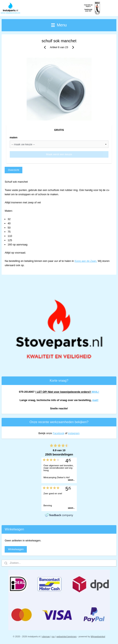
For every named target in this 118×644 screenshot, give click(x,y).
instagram (74, 433)
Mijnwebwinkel (98, 636)
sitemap (46, 636)
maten (14, 137)
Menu (59, 25)
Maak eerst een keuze (59, 154)
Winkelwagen (16, 549)
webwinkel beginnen (67, 636)
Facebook (58, 433)
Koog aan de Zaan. (86, 261)
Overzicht (14, 170)
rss (53, 636)
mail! (95, 400)
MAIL (95, 392)
